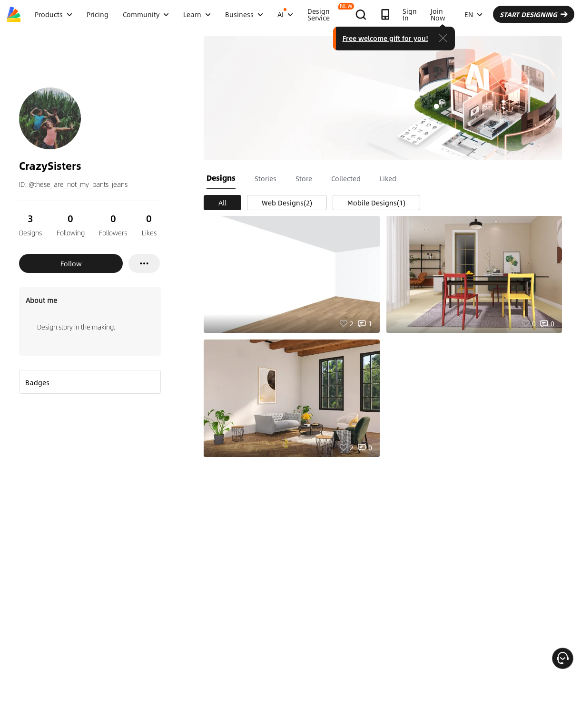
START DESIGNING (534, 14)
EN (473, 14)
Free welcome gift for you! (385, 38)
